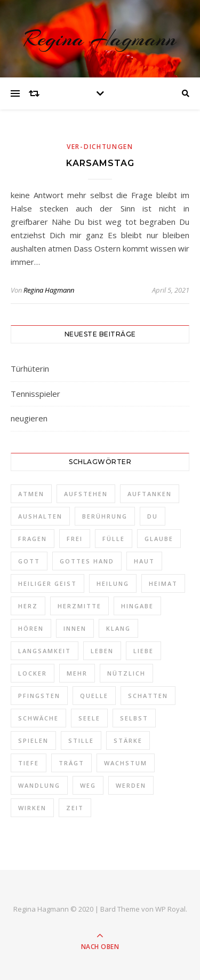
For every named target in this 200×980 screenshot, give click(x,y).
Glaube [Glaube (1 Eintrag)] (159, 539)
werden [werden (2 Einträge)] (131, 785)
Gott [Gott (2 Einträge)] (29, 561)
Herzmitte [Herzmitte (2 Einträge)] (79, 606)
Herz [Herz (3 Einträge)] (28, 606)
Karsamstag (100, 163)
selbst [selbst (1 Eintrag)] (134, 718)
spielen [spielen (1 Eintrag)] (33, 740)
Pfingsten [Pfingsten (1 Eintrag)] (39, 696)
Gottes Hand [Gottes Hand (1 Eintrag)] (87, 561)
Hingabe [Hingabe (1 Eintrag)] (137, 606)
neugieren (29, 418)
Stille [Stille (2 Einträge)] (81, 740)
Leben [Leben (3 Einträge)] (102, 651)
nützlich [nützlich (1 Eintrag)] (126, 673)
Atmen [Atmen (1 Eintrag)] (31, 494)
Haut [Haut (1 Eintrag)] (144, 561)
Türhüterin (30, 369)
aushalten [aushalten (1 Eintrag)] (40, 516)
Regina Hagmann (100, 39)
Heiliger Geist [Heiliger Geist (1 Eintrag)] (47, 583)
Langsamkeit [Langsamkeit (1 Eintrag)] (45, 651)
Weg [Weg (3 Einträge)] (88, 785)
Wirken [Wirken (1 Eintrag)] (32, 808)
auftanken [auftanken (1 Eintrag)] (150, 494)
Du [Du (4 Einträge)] (153, 516)
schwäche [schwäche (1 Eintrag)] (38, 718)
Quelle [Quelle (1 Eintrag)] (94, 696)
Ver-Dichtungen (100, 147)
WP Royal (170, 909)
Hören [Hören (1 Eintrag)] (31, 628)
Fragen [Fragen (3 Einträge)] (33, 539)
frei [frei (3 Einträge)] (75, 539)
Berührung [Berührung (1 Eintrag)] (105, 516)
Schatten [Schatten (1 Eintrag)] (148, 696)
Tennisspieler (35, 394)
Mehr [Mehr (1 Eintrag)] (77, 673)
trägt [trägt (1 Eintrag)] (71, 763)
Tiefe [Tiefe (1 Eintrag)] (29, 763)
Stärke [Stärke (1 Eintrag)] (128, 740)
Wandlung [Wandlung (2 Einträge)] (39, 785)
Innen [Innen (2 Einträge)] (75, 628)
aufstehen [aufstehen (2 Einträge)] (86, 494)
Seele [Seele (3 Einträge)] (89, 718)
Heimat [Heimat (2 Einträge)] (163, 583)
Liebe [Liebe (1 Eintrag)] (143, 651)
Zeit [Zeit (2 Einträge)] (75, 808)
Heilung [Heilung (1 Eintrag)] (113, 583)
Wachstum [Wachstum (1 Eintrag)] (126, 763)
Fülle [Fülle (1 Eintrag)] (114, 539)
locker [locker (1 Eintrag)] (33, 673)
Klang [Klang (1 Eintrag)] (118, 628)
